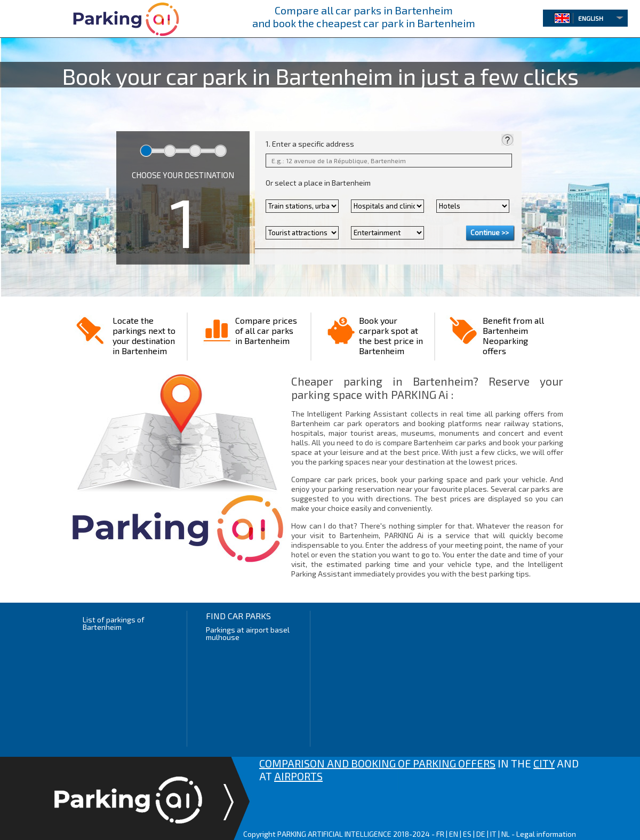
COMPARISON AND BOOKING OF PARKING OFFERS (377, 763)
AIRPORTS (298, 776)
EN (454, 834)
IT (493, 834)
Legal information (546, 834)
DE (481, 834)
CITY (544, 763)
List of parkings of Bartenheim (114, 623)
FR (440, 834)
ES (467, 834)
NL (506, 834)
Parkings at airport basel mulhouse (248, 633)
